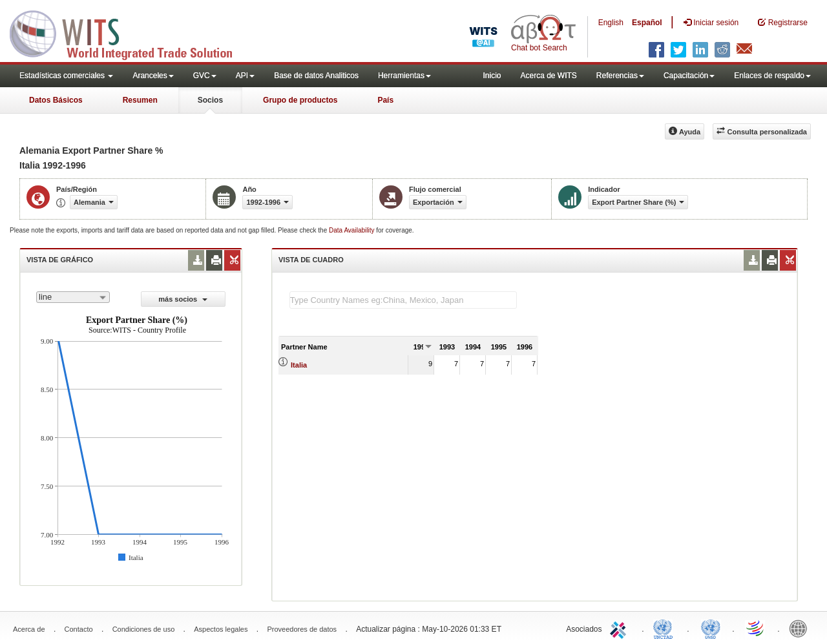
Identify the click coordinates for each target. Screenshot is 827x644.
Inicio (492, 76)
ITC (620, 628)
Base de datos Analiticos (316, 76)
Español (647, 23)
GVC (205, 76)
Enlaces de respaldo (772, 76)
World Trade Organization (756, 628)
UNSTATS (711, 628)
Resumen (140, 100)
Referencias (620, 76)
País (385, 100)
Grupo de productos (300, 100)
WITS (129, 32)
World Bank (801, 628)
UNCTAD (665, 628)
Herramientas (404, 76)
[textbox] (403, 300)
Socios (210, 100)
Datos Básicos (56, 100)
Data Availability (352, 230)
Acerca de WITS (548, 76)
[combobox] (73, 297)
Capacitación (689, 76)
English (611, 23)
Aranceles (153, 76)
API (245, 76)
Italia (299, 365)
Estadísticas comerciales (66, 76)
